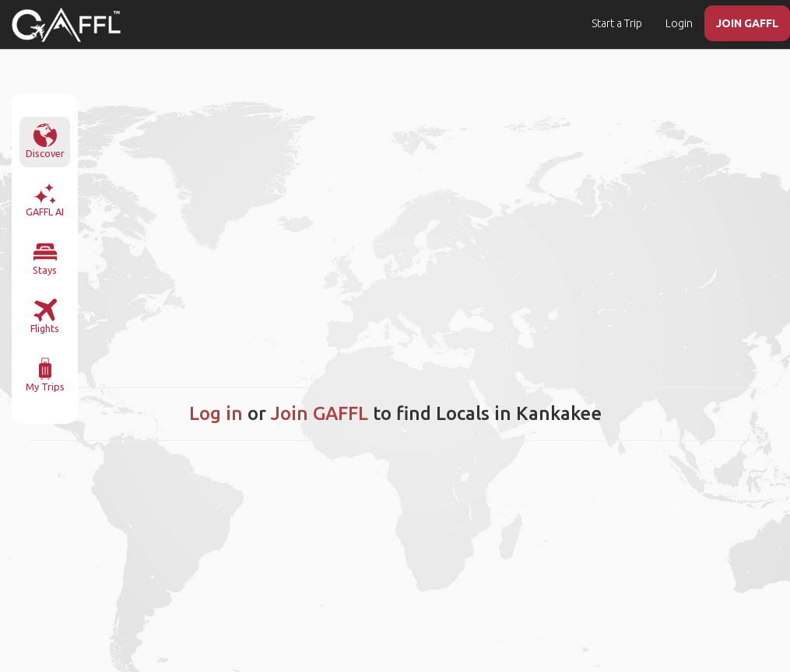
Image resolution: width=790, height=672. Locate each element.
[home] (66, 25)
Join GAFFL (320, 413)
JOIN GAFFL (747, 23)
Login (679, 23)
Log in (216, 413)
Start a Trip (617, 23)
